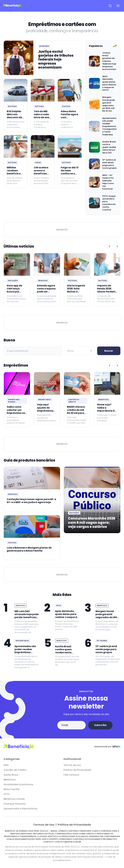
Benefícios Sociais (14, 799)
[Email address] (72, 725)
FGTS (59, 606)
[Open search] (110, 6)
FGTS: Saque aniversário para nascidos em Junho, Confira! (109, 203)
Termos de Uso (44, 825)
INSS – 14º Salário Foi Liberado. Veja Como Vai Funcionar (108, 182)
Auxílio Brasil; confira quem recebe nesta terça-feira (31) (109, 147)
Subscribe (100, 725)
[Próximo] (117, 246)
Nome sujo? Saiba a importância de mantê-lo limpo (107, 409)
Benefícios (104, 400)
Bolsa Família (12, 789)
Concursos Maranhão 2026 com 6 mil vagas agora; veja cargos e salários (92, 523)
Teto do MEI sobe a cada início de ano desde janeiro (42, 116)
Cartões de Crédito (74, 401)
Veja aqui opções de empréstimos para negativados (45, 411)
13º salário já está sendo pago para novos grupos (109, 164)
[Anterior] (110, 246)
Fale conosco (71, 775)
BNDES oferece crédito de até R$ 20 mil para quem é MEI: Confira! (76, 413)
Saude (38, 163)
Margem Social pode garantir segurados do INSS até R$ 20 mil (109, 104)
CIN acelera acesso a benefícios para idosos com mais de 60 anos (42, 175)
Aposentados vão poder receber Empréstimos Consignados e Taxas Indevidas (109, 126)
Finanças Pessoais (15, 804)
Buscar (109, 351)
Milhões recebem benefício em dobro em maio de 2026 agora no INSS (15, 175)
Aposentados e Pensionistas (21, 809)
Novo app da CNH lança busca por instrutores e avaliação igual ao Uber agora (16, 293)
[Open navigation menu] (118, 6)
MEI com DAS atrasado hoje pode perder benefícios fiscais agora (27, 616)
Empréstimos (45, 400)
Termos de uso (72, 765)
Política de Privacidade (77, 770)
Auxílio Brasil (11, 775)
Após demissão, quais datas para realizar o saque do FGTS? (109, 83)
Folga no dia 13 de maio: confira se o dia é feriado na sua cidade (70, 174)
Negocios (43, 281)
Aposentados (22, 641)
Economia (44, 46)
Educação (13, 281)
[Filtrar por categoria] (80, 351)
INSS (6, 765)
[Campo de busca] (33, 351)
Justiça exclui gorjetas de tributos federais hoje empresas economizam (56, 60)
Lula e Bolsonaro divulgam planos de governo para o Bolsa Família (29, 549)
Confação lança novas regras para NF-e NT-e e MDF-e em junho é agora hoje (31, 501)
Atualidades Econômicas (18, 784)
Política (66, 106)
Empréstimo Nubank (14, 401)
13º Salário (102, 641)
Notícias (12, 106)
